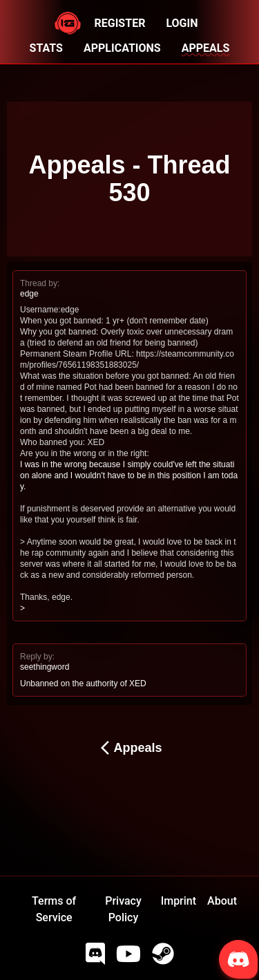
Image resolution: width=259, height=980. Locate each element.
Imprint (179, 901)
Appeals (129, 748)
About (222, 901)
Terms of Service (54, 909)
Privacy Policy (123, 909)
